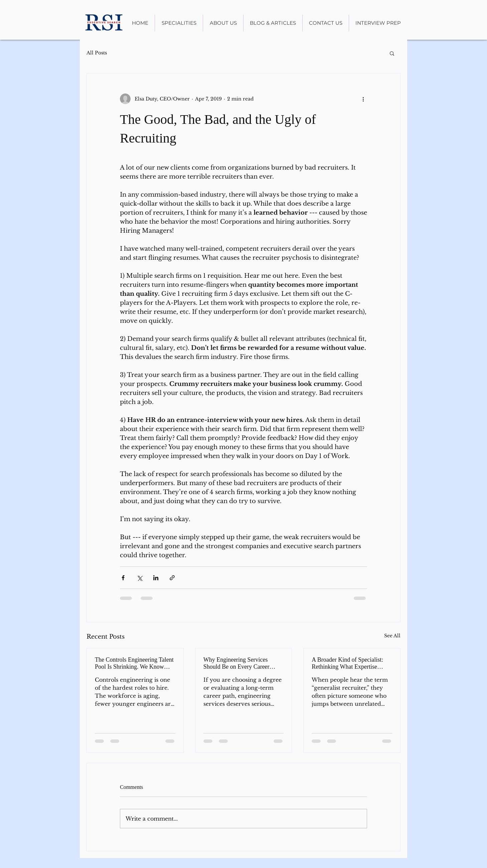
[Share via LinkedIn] (156, 578)
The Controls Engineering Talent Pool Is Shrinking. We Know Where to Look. (134, 663)
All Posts (97, 53)
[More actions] (363, 99)
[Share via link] (172, 578)
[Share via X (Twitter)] (139, 578)
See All (392, 636)
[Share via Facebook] (123, 578)
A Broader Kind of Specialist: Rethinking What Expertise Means (347, 663)
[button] (392, 53)
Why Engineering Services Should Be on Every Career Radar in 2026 (236, 663)
